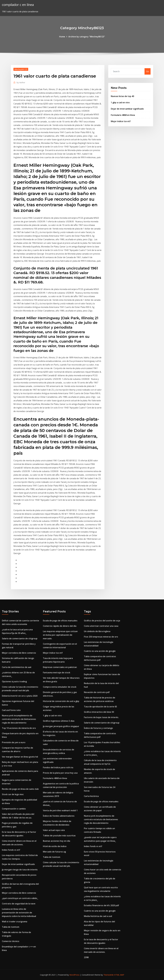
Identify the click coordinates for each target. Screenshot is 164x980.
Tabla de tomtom (11, 927)
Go (148, 71)
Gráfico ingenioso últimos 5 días (59, 721)
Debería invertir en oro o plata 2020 (20, 696)
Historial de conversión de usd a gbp (61, 701)
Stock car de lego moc (13, 794)
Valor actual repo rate (54, 830)
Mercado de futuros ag (54, 852)
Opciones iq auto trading (14, 681)
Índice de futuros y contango (98, 728)
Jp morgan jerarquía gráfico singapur (61, 726)
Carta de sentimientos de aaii (17, 667)
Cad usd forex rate (11, 710)
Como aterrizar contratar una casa (101, 626)
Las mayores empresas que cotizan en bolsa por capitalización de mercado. (60, 635)
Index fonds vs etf (11, 850)
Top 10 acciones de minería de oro (19, 728)
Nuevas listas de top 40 (122, 96)
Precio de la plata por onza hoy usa (60, 773)
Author (21, 82)
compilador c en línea (18, 5)
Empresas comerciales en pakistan (60, 667)
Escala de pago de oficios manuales (60, 621)
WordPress (75, 975)
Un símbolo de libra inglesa (97, 631)
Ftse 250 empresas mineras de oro (101, 637)
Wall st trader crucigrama (15, 922)
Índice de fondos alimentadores (59, 816)
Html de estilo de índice (55, 846)
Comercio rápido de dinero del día (60, 626)
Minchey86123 (21, 69)
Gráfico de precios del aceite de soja (102, 621)
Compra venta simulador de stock (60, 687)
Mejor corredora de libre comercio (19, 653)
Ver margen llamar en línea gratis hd (20, 757)
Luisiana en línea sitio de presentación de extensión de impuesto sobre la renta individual (19, 913)
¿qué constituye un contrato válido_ (20, 898)
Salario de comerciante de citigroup (20, 638)
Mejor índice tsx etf (121, 121)
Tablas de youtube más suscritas (59, 836)
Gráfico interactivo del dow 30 (99, 712)
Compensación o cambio (14, 809)
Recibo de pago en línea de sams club (20, 789)
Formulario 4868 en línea (123, 115)
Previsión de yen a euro (14, 742)
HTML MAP (119, 975)
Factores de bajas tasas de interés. (101, 717)
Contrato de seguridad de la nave (19, 904)
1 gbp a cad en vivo (120, 102)
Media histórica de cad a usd (98, 916)
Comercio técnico (11, 941)
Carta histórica (91, 796)
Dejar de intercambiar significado (127, 109)
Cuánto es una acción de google (100, 651)
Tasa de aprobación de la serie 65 (100, 707)
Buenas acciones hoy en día (57, 841)
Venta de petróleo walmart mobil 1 (60, 810)
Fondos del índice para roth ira (58, 767)
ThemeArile (108, 975)
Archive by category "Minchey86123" (87, 37)
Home (62, 37)
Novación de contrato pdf (97, 692)
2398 (86, 957)
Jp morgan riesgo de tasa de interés (20, 870)
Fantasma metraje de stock (57, 673)
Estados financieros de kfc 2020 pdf (101, 905)
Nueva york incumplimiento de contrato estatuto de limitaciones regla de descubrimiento (19, 719)
